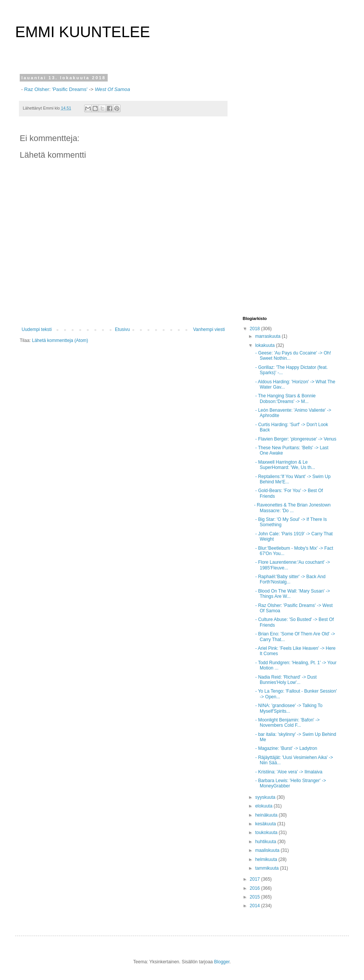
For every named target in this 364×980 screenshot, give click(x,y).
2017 (256, 879)
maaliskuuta (268, 850)
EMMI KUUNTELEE (83, 32)
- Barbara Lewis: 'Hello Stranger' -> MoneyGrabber (290, 783)
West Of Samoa (112, 89)
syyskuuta (266, 797)
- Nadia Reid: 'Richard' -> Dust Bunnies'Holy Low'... (285, 680)
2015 (256, 897)
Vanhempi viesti (209, 329)
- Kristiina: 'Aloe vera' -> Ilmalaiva (288, 772)
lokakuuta (266, 345)
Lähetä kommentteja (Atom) (60, 340)
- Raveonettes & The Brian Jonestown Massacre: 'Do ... (292, 508)
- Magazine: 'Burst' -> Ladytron (286, 748)
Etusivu (122, 329)
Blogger (222, 962)
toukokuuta (267, 833)
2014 (256, 906)
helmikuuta (267, 859)
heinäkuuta (267, 815)
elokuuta (264, 806)
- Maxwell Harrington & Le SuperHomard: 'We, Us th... (285, 465)
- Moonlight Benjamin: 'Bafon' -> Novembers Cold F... (287, 723)
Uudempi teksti (37, 329)
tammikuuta (268, 868)
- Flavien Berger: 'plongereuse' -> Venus (295, 439)
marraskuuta (268, 336)
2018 (256, 329)
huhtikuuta (266, 842)
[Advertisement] (267, 189)
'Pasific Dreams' (70, 89)
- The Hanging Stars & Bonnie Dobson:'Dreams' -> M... (285, 398)
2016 (256, 888)
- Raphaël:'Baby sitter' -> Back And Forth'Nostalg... (290, 579)
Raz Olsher (36, 89)
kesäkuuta (266, 824)
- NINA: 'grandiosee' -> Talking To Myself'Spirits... (288, 708)
